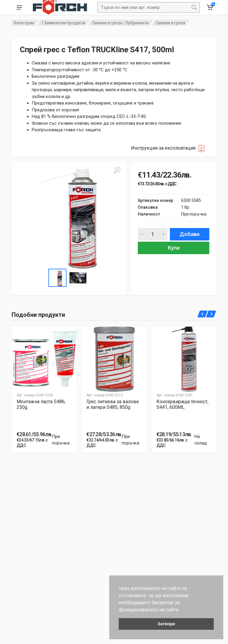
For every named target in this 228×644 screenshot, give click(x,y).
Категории (24, 23)
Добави (190, 234)
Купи (174, 248)
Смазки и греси (170, 23)
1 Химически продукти (63, 23)
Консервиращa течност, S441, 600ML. (182, 404)
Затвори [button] (166, 624)
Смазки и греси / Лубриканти (120, 23)
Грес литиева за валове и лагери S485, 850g (113, 404)
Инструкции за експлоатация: (170, 148)
